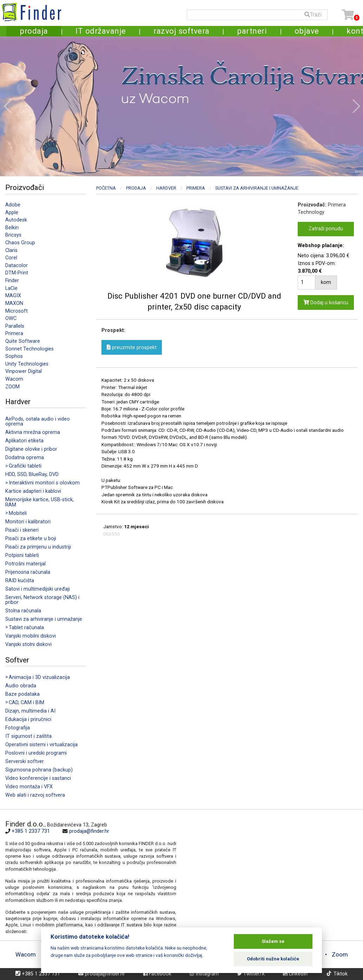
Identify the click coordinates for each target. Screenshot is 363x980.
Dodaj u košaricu (326, 303)
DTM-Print (17, 273)
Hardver (166, 188)
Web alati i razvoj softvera (35, 795)
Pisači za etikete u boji (31, 539)
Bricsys (13, 235)
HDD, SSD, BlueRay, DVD (32, 474)
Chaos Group (20, 243)
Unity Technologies (27, 364)
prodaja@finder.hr (89, 831)
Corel (11, 258)
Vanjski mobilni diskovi (31, 636)
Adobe (13, 205)
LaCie (11, 288)
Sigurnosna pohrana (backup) (39, 770)
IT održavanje (101, 31)
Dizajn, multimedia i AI (30, 711)
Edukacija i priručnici (28, 719)
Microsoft (16, 311)
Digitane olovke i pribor (31, 449)
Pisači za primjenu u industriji (38, 547)
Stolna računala (23, 611)
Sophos (14, 356)
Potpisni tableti (22, 555)
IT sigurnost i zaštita (28, 736)
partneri (252, 31)
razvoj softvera (181, 31)
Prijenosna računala (28, 572)
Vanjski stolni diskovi (28, 644)
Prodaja (136, 188)
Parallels (15, 326)
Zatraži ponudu (326, 229)
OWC (11, 318)
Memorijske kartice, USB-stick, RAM (39, 502)
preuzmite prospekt (132, 348)
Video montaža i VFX (29, 787)
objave (307, 31)
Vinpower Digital (24, 371)
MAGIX (13, 296)
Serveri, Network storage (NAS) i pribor (42, 600)
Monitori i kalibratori (28, 522)
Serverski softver (25, 761)
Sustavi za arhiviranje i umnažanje (44, 619)
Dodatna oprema (25, 458)
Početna (106, 188)
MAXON (14, 303)
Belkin (12, 228)
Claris (11, 250)
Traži (313, 15)
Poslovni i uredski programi (36, 753)
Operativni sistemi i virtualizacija (41, 745)
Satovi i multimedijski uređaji (38, 589)
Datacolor (16, 266)
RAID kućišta (20, 581)
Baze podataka (22, 694)
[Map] (267, 867)
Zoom (340, 954)
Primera (14, 334)
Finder (12, 281)
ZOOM (12, 387)
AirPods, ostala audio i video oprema (38, 421)
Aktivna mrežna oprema (33, 432)
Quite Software (23, 341)
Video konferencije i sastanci (38, 778)
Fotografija (18, 728)
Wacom (14, 379)
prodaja (34, 31)
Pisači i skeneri (22, 530)
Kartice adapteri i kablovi (33, 491)
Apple (12, 213)
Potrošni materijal (25, 564)
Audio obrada (21, 686)
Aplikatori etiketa (24, 441)
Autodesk (16, 220)
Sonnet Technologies (29, 349)
